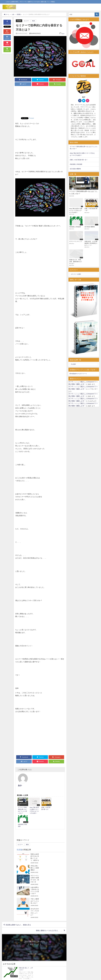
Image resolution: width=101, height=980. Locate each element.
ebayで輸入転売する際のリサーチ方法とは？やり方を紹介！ (82, 154)
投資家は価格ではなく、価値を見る (18, 872)
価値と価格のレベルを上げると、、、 (49, 877)
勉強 (34, 21)
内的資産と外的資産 (76, 164)
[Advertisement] (40, 103)
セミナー (27, 21)
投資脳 (19, 21)
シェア (7, 22)
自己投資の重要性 (75, 169)
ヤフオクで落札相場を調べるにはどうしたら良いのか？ (84, 148)
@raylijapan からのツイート (78, 374)
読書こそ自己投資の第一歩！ (79, 160)
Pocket (31, 118)
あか (63, 34)
